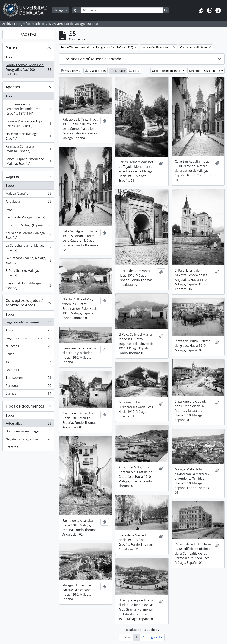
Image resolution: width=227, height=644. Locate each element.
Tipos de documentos (25, 406)
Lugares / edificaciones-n (28, 339)
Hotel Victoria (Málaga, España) (28, 136)
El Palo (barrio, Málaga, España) (28, 273)
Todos (10, 57)
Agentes (13, 87)
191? (28, 363)
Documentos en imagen (28, 432)
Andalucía (28, 202)
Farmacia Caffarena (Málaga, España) (28, 149)
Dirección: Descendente (205, 71)
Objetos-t (28, 371)
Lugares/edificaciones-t (28, 323)
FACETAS (28, 34)
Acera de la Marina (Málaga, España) (28, 235)
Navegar (59, 10)
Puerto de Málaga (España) (28, 226)
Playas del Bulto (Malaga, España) (28, 285)
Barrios (28, 394)
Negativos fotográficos (28, 440)
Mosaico (118, 71)
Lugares (13, 176)
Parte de (13, 48)
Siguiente (155, 637)
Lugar (28, 210)
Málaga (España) (28, 194)
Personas (28, 386)
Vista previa (70, 71)
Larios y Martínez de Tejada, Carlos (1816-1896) (28, 124)
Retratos (28, 448)
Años (28, 331)
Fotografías (28, 424)
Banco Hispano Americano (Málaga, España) (28, 161)
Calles (28, 355)
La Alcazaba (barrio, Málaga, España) (28, 260)
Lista (134, 71)
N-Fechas (28, 347)
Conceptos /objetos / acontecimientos (24, 303)
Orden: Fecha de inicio (167, 71)
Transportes (28, 379)
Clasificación (95, 71)
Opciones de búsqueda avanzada (92, 59)
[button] (201, 10)
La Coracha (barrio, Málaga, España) (28, 248)
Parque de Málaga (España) (28, 218)
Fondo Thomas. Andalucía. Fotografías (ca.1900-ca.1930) (28, 70)
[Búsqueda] (122, 10)
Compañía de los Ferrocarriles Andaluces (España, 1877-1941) (28, 109)
